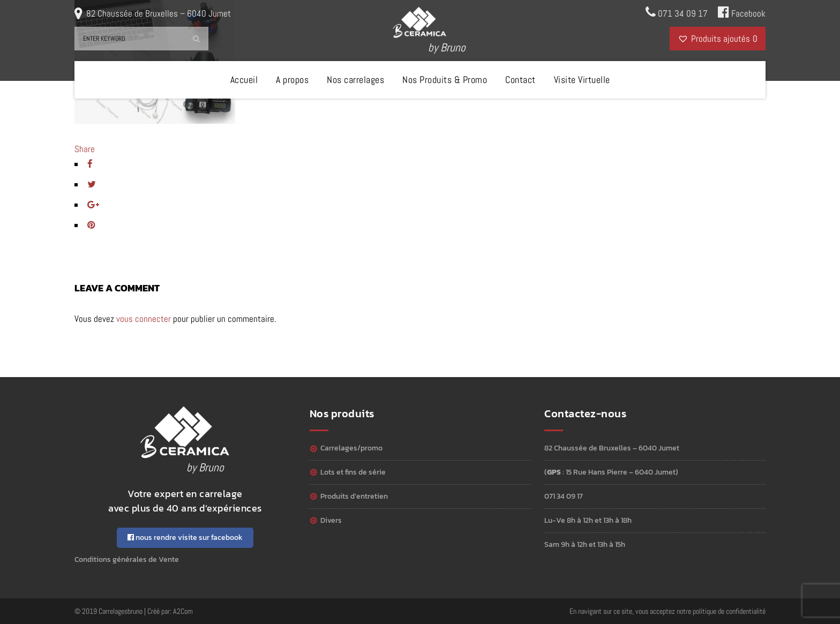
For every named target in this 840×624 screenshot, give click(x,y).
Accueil (244, 80)
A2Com (183, 611)
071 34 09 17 (677, 12)
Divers (331, 520)
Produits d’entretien (354, 496)
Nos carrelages (355, 80)
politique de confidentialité (729, 611)
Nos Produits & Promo (445, 80)
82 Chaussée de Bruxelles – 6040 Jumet (159, 13)
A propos (292, 80)
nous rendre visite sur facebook (185, 537)
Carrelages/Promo (351, 448)
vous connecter (144, 319)
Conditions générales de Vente (127, 559)
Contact (520, 80)
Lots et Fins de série (353, 472)
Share (85, 149)
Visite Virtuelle (582, 80)
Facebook (742, 12)
